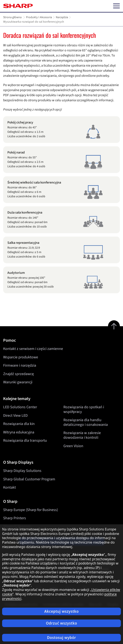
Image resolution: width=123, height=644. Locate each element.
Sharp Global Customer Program (29, 479)
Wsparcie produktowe (21, 357)
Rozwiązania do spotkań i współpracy (84, 409)
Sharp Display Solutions (22, 471)
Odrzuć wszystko (61, 623)
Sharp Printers (15, 518)
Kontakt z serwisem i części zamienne (33, 349)
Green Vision (73, 446)
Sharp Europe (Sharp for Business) (31, 510)
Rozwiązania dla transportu (25, 441)
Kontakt (10, 487)
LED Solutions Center (20, 407)
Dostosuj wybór (61, 638)
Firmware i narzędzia (20, 365)
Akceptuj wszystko (62, 611)
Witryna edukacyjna (19, 432)
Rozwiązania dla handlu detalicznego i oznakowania (86, 422)
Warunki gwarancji (18, 382)
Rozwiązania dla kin (19, 424)
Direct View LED (15, 415)
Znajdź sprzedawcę (18, 374)
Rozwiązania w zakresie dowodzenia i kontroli (82, 435)
